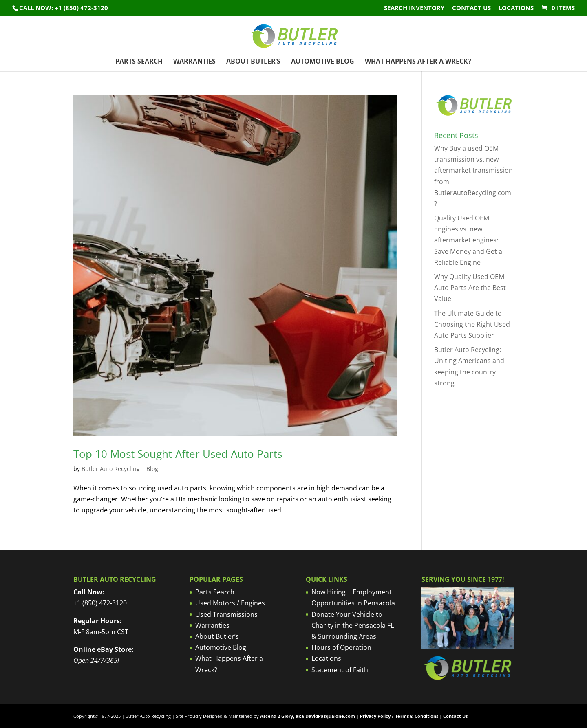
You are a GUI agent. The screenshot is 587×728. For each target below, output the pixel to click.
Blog (152, 469)
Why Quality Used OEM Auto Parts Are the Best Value (470, 288)
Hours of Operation (341, 647)
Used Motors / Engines (230, 603)
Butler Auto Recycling (111, 469)
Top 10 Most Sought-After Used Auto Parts (178, 454)
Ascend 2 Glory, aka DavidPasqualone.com (308, 716)
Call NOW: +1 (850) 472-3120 (64, 8)
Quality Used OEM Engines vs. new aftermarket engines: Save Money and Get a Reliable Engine (468, 240)
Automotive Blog (323, 62)
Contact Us (471, 8)
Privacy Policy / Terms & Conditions (399, 716)
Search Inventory (414, 8)
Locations (516, 8)
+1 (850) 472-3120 (100, 603)
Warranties (194, 62)
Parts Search (139, 62)
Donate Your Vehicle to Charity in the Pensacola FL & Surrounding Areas (353, 625)
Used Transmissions (226, 614)
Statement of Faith (340, 670)
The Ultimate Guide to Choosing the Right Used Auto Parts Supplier (472, 324)
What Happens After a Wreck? (418, 62)
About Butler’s (253, 62)
